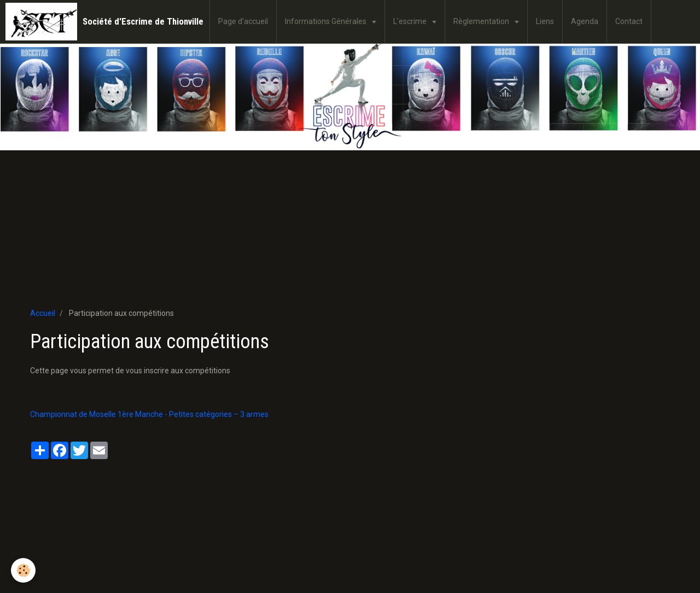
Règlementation (482, 21)
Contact (629, 21)
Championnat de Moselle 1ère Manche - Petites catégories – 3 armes (149, 414)
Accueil (43, 313)
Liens (545, 21)
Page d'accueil (243, 21)
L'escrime (411, 21)
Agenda (585, 21)
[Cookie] (23, 570)
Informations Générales (326, 21)
